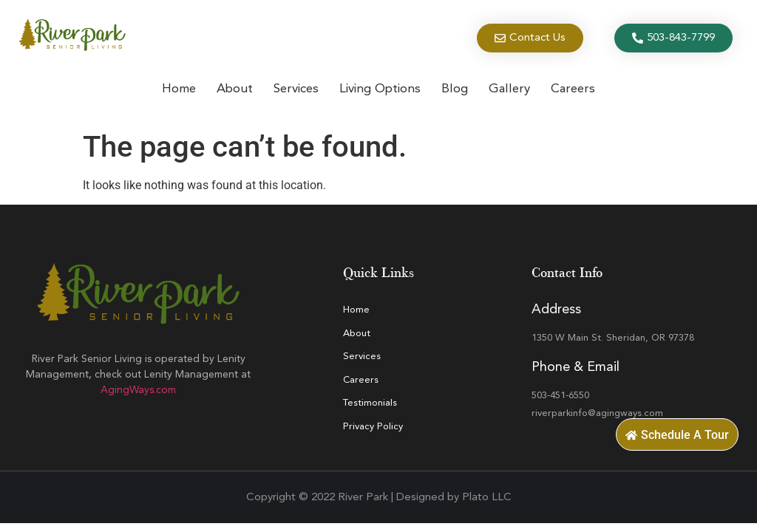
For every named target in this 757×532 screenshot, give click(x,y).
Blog (455, 89)
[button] (677, 434)
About (235, 89)
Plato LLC (487, 498)
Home (179, 89)
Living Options (380, 89)
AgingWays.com (138, 390)
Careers (573, 89)
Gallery (509, 89)
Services (296, 89)
